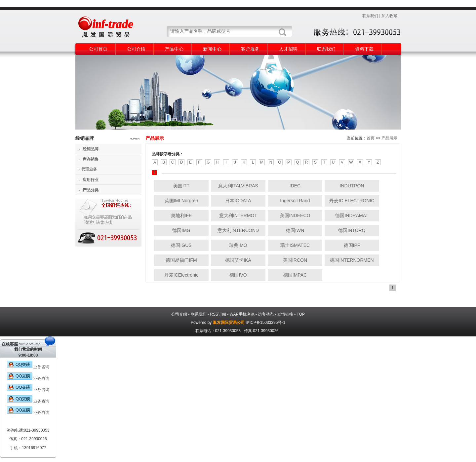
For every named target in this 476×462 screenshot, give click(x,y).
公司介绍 (136, 49)
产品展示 (389, 138)
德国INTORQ (352, 230)
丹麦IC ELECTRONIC (352, 201)
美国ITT (181, 186)
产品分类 (91, 190)
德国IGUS (181, 245)
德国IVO (238, 275)
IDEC (295, 186)
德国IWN (295, 230)
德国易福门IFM (181, 260)
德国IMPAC (295, 275)
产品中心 (174, 49)
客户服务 (250, 49)
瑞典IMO (238, 245)
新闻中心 (212, 49)
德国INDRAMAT (352, 215)
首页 (371, 138)
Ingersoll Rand (295, 201)
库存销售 (91, 159)
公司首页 (98, 49)
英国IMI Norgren (181, 201)
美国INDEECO (295, 215)
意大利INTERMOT (238, 215)
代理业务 (89, 169)
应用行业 (91, 180)
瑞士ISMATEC (295, 245)
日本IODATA (238, 201)
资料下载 (364, 49)
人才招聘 (288, 49)
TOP (301, 314)
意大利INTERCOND (238, 230)
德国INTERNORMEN (352, 260)
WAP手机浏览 (242, 314)
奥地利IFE (181, 215)
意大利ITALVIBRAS (238, 186)
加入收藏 (389, 16)
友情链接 (285, 314)
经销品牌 (91, 149)
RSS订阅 (218, 314)
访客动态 (266, 314)
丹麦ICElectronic (181, 275)
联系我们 (370, 16)
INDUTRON (352, 186)
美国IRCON (295, 260)
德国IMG (181, 230)
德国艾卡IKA (238, 260)
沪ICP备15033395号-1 (265, 323)
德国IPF (352, 245)
